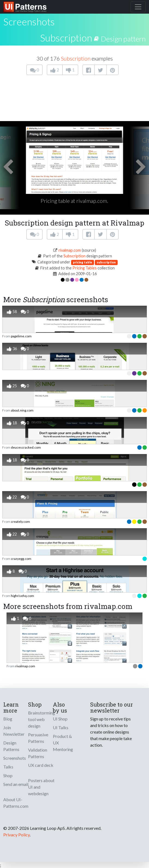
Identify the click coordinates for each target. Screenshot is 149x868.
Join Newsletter (14, 731)
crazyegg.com (21, 559)
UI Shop (60, 719)
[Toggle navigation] (138, 7)
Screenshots (15, 758)
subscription (106, 262)
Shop (8, 775)
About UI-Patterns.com (16, 803)
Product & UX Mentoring (63, 743)
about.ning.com (22, 410)
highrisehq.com (22, 596)
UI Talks (61, 727)
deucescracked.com (26, 447)
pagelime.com (21, 336)
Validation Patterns (38, 753)
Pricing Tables (85, 268)
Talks (8, 767)
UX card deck (41, 765)
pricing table (83, 262)
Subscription (66, 38)
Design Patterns (11, 746)
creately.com (20, 522)
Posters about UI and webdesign (41, 787)
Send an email (16, 784)
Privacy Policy (16, 835)
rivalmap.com (70, 250)
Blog (8, 719)
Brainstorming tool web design (42, 719)
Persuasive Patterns (38, 738)
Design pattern (123, 39)
